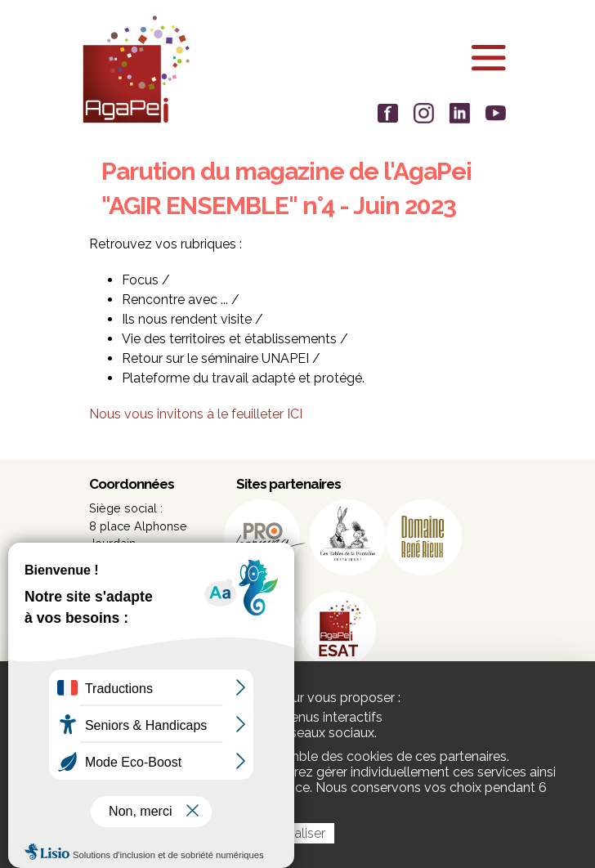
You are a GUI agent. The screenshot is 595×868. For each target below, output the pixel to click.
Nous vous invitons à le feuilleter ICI (196, 414)
